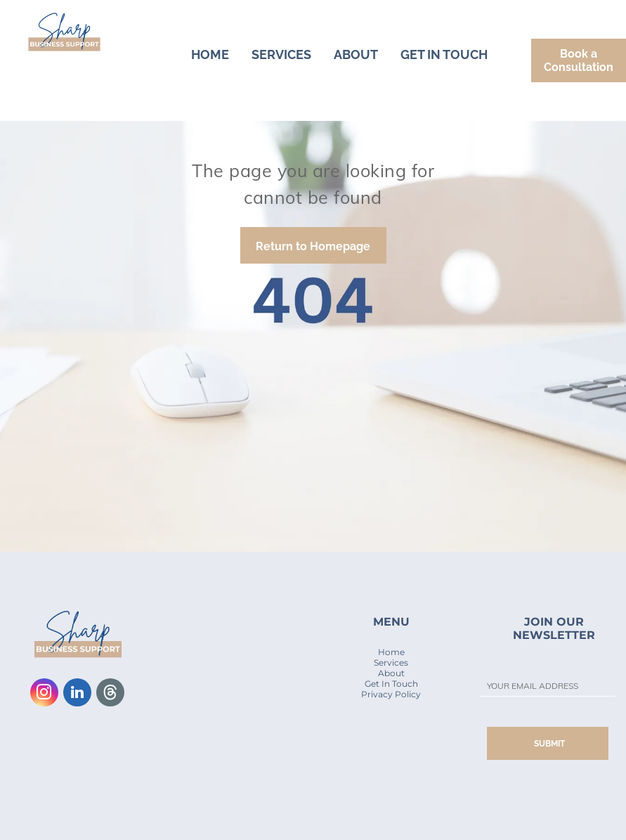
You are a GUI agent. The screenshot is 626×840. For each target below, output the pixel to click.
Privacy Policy (391, 694)
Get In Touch (391, 684)
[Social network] (110, 694)
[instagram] (44, 694)
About (391, 673)
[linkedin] (77, 694)
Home (391, 652)
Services (391, 663)
